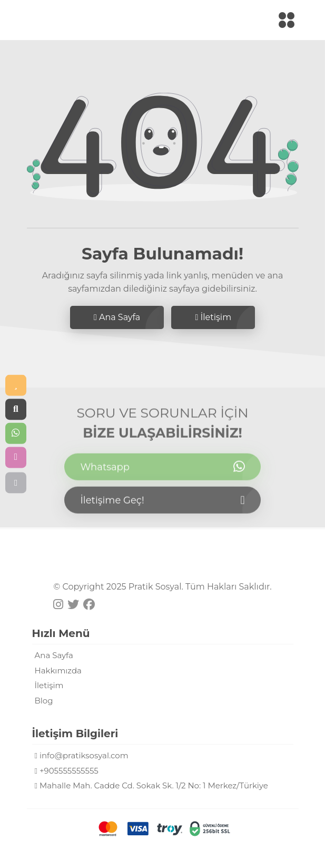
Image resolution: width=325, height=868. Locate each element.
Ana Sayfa (117, 317)
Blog (44, 701)
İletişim (213, 317)
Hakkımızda (58, 671)
